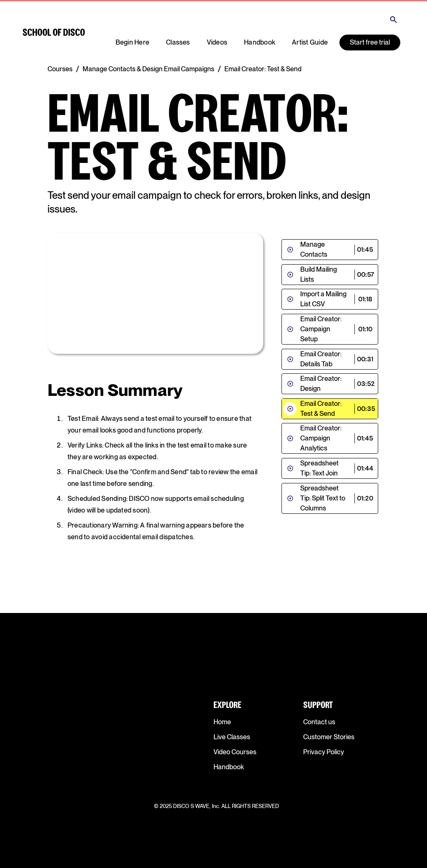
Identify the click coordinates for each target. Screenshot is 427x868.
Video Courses (235, 752)
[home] (54, 32)
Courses (60, 69)
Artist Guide (310, 42)
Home (222, 722)
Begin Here (132, 42)
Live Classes (232, 737)
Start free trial (370, 42)
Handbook (260, 42)
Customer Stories (329, 737)
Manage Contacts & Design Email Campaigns (148, 69)
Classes (178, 42)
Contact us (319, 722)
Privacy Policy (324, 752)
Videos (217, 42)
